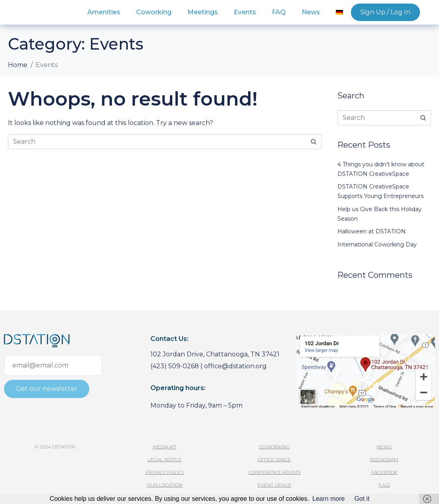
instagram (384, 459)
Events (245, 12)
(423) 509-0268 (175, 366)
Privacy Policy (165, 472)
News (311, 12)
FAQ (279, 12)
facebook (384, 472)
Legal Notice (165, 459)
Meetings (203, 12)
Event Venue (274, 485)
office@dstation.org (235, 366)
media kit (165, 447)
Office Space (274, 459)
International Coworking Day (377, 244)
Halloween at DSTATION (372, 231)
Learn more (329, 499)
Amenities (104, 12)
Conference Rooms (274, 472)
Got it (362, 499)
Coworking (154, 12)
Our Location (165, 485)
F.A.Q (384, 485)
